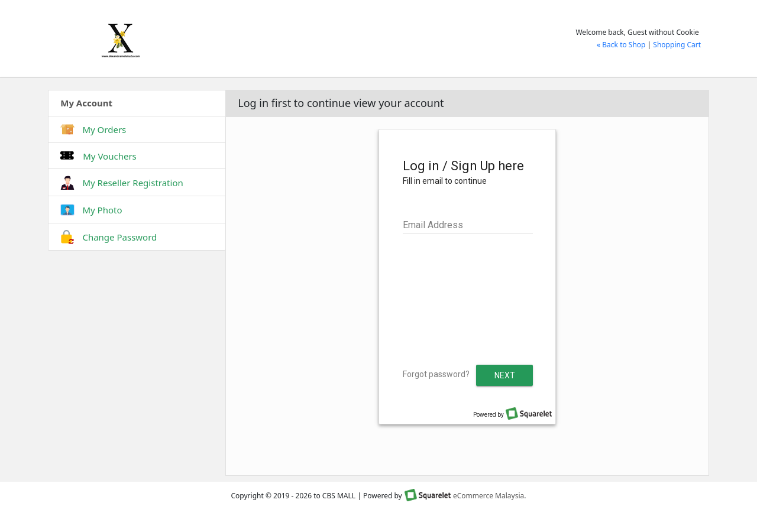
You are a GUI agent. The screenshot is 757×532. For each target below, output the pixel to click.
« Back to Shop (621, 45)
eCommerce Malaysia (489, 496)
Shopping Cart (677, 45)
